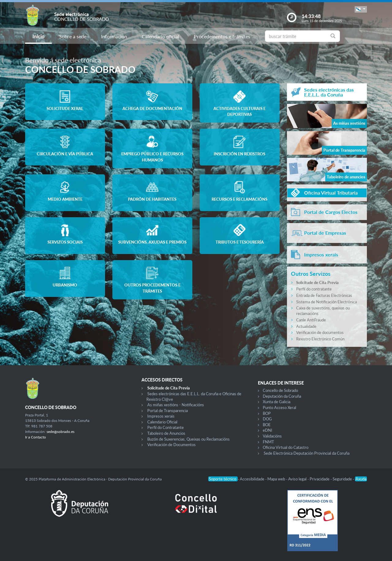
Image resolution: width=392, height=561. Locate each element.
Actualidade (306, 326)
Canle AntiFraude (311, 320)
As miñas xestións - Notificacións (176, 405)
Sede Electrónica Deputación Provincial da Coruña (307, 453)
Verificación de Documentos (171, 445)
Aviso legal (298, 479)
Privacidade (320, 479)
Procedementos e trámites (222, 36)
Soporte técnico (223, 479)
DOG (267, 419)
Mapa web (277, 479)
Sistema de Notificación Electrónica (326, 302)
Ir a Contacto (36, 437)
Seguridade (343, 479)
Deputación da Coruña (282, 396)
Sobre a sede (73, 36)
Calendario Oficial (162, 422)
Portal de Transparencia (168, 411)
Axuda (361, 479)
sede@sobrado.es (60, 432)
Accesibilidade (253, 479)
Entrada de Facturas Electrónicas (324, 295)
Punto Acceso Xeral (279, 407)
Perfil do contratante (314, 289)
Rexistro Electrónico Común (320, 339)
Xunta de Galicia (277, 402)
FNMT (268, 442)
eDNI (268, 430)
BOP (267, 413)
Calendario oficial (160, 36)
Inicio (38, 36)
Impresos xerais (161, 416)
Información (114, 36)
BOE (267, 425)
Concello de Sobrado (280, 390)
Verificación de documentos (320, 332)
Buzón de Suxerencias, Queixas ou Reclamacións (188, 439)
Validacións (272, 436)
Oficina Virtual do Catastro (286, 447)
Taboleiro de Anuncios (166, 433)
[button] (361, 9)
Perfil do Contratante (166, 427)
